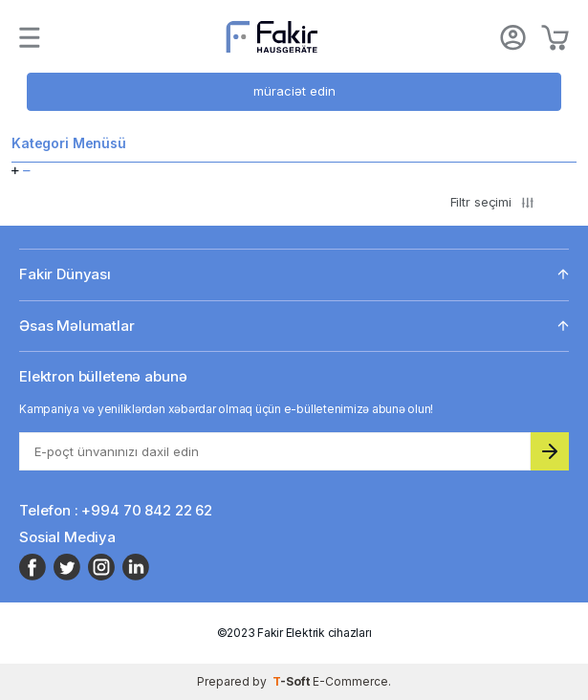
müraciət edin (294, 91)
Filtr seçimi (492, 202)
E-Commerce (350, 681)
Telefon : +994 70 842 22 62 (116, 510)
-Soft (293, 681)
